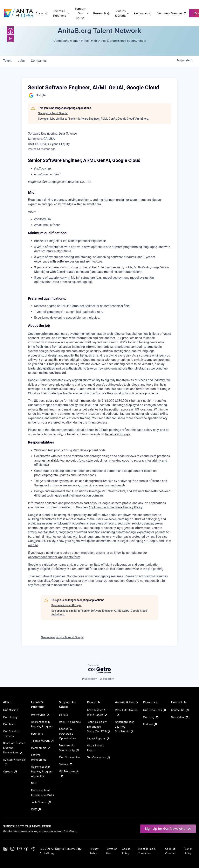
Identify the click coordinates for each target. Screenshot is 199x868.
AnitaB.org (47, 853)
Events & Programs (61, 13)
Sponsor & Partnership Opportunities (68, 734)
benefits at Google (118, 434)
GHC (36, 809)
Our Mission (11, 710)
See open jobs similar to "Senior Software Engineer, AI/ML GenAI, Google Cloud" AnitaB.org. (94, 119)
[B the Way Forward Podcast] (33, 849)
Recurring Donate (70, 722)
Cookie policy (107, 679)
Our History (10, 717)
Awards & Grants (122, 13)
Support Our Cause (82, 13)
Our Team (9, 724)
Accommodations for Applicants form (54, 557)
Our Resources (155, 710)
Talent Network (43, 741)
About (42, 13)
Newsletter (180, 717)
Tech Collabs (41, 802)
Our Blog (151, 717)
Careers (10, 771)
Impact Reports (99, 738)
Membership (41, 748)
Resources (143, 13)
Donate (64, 715)
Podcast (150, 724)
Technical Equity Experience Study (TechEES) (99, 727)
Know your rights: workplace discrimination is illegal (92, 541)
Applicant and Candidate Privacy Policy (115, 507)
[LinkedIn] (10, 39)
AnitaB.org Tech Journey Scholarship (125, 727)
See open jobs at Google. (53, 113)
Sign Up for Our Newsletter (168, 828)
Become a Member (172, 13)
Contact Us (180, 710)
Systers (66, 764)
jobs (21, 61)
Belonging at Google (143, 541)
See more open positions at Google (62, 637)
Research (102, 13)
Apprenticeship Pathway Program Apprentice (42, 771)
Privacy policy (89, 679)
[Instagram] (12, 849)
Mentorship (40, 715)
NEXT (35, 783)
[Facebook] (10, 31)
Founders (37, 734)
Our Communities (70, 757)
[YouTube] (19, 849)
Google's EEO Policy (42, 541)
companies (39, 61)
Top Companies (99, 757)
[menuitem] (103, 169)
